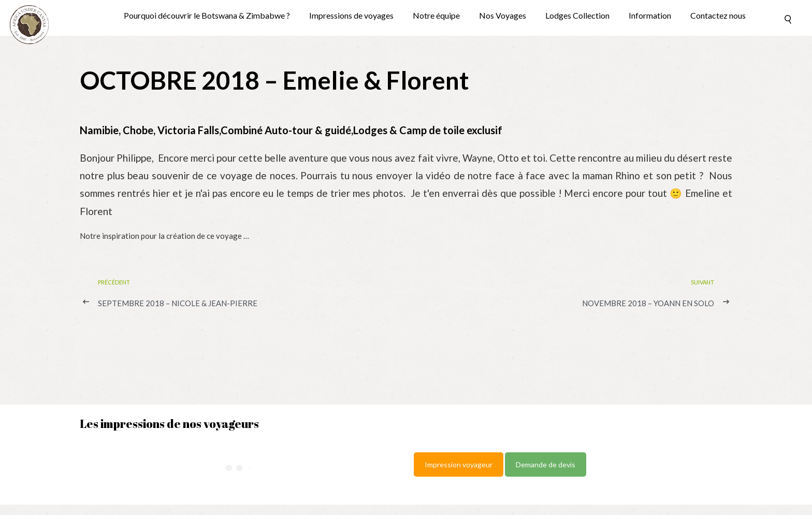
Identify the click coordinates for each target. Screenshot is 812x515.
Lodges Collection (577, 16)
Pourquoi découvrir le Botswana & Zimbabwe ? (207, 16)
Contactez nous (718, 16)
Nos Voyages (503, 16)
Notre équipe (436, 16)
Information (650, 16)
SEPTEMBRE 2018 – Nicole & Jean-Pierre (178, 303)
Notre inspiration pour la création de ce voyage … (164, 236)
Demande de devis (546, 464)
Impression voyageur (459, 464)
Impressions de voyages (351, 16)
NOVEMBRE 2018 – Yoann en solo (648, 303)
